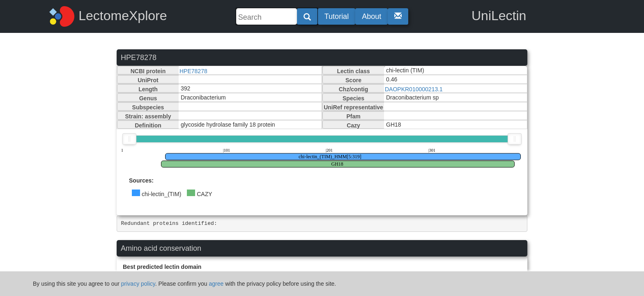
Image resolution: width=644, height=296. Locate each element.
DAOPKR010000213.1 (414, 89)
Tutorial (337, 16)
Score (353, 80)
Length (148, 89)
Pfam (353, 116)
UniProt (148, 80)
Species (353, 98)
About (371, 16)
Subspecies (148, 107)
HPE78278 (193, 71)
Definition (148, 125)
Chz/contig (354, 89)
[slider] (129, 139)
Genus (148, 98)
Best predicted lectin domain (162, 267)
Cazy (353, 125)
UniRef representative (353, 107)
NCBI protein (148, 71)
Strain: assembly (148, 116)
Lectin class (353, 71)
